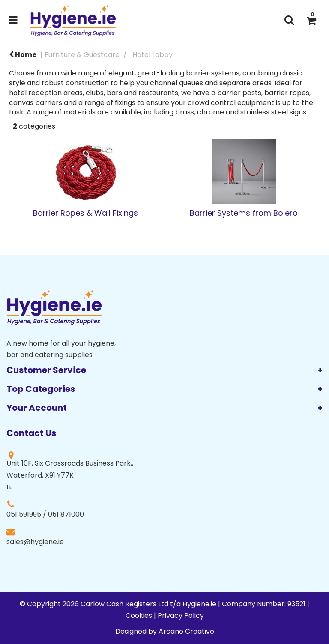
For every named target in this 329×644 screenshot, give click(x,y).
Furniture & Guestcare (82, 55)
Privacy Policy (181, 615)
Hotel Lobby (153, 55)
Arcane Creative (186, 631)
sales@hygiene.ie (35, 542)
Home (23, 55)
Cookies (139, 615)
